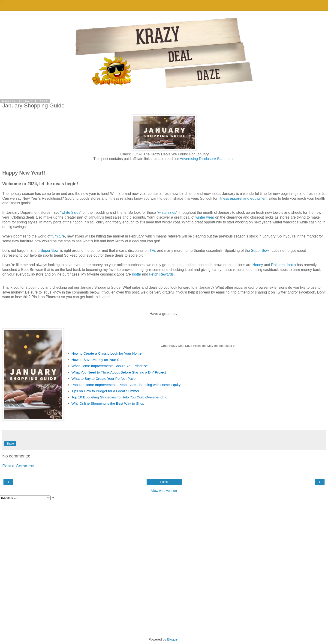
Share (10, 444)
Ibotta (291, 265)
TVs (152, 251)
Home (164, 482)
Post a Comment (18, 466)
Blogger (173, 639)
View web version (164, 491)
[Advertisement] (164, 534)
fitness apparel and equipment (243, 198)
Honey (258, 265)
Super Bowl (50, 251)
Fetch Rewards (161, 274)
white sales (167, 212)
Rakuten (278, 265)
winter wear (205, 217)
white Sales (71, 212)
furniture (58, 236)
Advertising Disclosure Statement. (207, 159)
